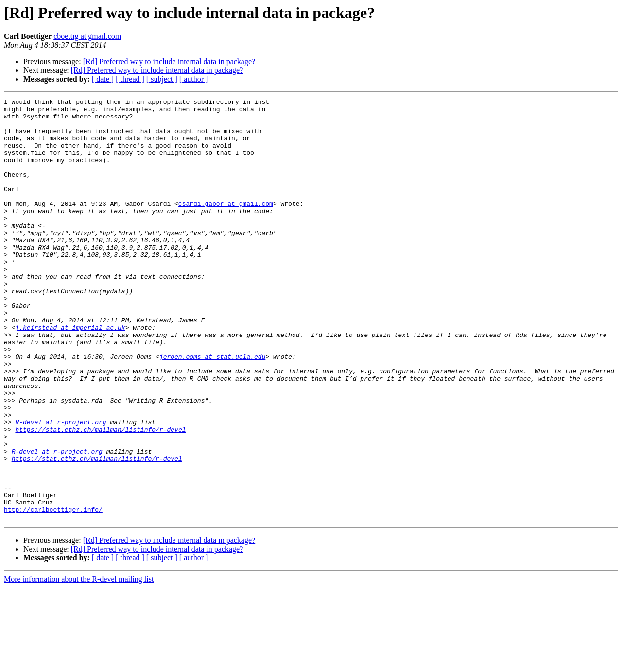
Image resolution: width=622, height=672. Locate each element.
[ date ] (103, 79)
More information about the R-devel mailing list (79, 664)
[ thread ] (130, 79)
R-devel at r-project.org (60, 487)
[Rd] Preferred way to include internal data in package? (169, 61)
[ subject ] (162, 79)
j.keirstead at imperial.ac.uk (70, 374)
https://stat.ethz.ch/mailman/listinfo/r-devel (100, 496)
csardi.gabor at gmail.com (226, 225)
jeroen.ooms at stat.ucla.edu (212, 409)
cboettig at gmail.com (87, 36)
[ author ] (194, 79)
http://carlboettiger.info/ (53, 592)
